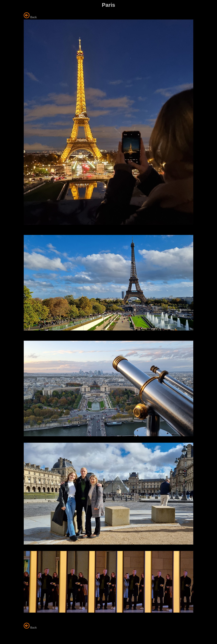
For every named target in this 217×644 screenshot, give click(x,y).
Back (33, 17)
